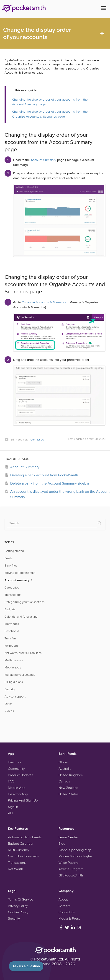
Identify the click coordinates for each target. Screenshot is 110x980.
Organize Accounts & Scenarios (44, 302)
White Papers (69, 862)
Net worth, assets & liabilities (23, 653)
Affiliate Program (71, 869)
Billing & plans (14, 682)
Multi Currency (19, 850)
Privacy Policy (18, 906)
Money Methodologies (75, 856)
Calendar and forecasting (21, 617)
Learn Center (68, 837)
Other (8, 704)
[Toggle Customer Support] (26, 966)
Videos (9, 711)
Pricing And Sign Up (23, 800)
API (10, 813)
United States (69, 794)
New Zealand (68, 788)
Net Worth (15, 869)
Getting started (14, 551)
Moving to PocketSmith (20, 573)
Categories (12, 588)
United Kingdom (71, 775)
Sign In (13, 807)
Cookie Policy (18, 912)
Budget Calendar (21, 843)
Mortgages (12, 624)
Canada (64, 781)
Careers (65, 906)
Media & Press (69, 918)
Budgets (10, 609)
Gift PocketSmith (71, 875)
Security (10, 689)
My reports (12, 646)
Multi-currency (14, 660)
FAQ (11, 781)
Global (63, 762)
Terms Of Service (21, 899)
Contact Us (37, 439)
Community (16, 768)
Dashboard (12, 631)
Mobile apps (13, 667)
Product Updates (21, 775)
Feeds (9, 558)
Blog (62, 843)
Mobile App (17, 788)
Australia (65, 768)
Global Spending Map (75, 850)
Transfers (10, 638)
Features (15, 762)
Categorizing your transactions (24, 602)
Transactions (13, 595)
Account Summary (43, 160)
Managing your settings (20, 675)
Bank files (11, 565)
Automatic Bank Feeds (25, 837)
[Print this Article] (102, 33)
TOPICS (9, 542)
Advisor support (15, 697)
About (63, 899)
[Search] (52, 523)
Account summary (19, 580)
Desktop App (18, 794)
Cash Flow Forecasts (23, 856)
